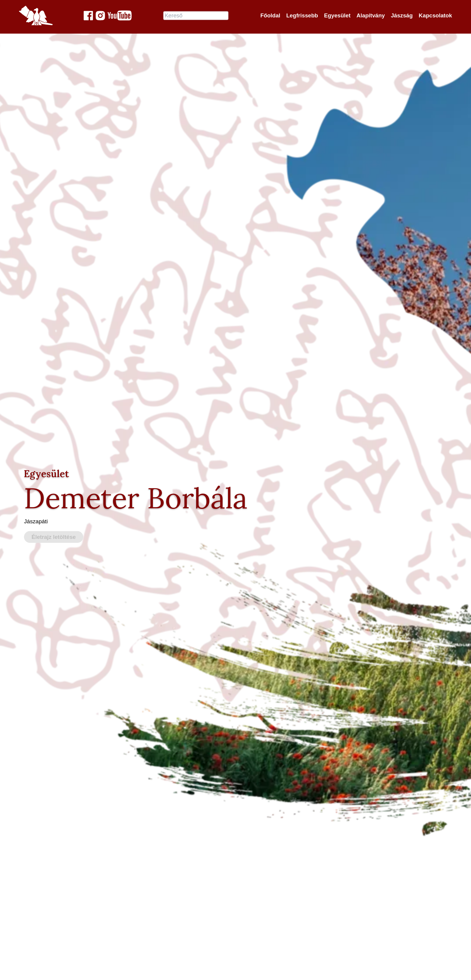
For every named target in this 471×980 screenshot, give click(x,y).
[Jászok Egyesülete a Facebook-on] (88, 16)
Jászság (402, 15)
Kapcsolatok (435, 15)
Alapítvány (371, 15)
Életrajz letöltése (54, 537)
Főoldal (270, 15)
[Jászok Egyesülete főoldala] (36, 16)
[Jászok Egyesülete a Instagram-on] (100, 16)
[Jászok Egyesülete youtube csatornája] (120, 15)
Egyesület (337, 15)
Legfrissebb (302, 15)
